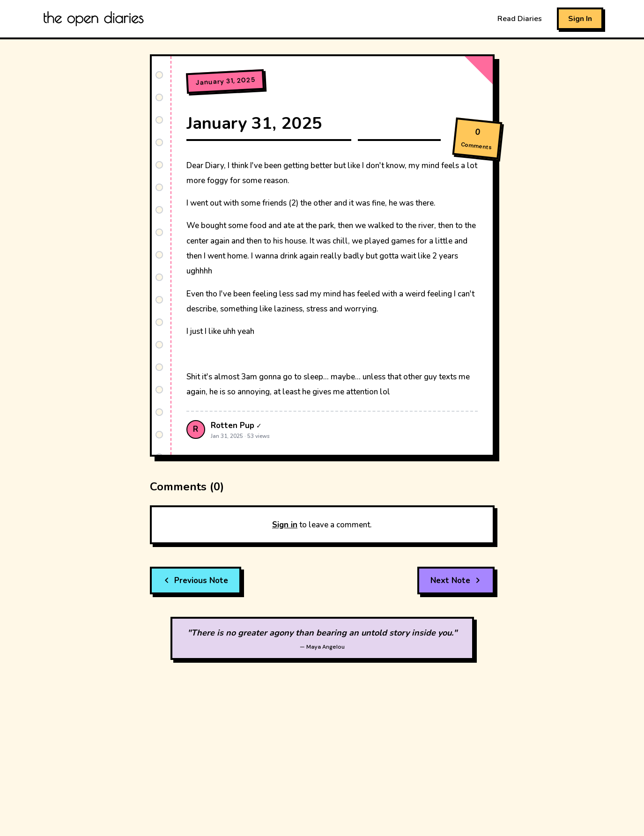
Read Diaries (520, 19)
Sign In (580, 19)
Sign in (285, 525)
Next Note (456, 581)
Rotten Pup (233, 425)
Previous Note (196, 581)
